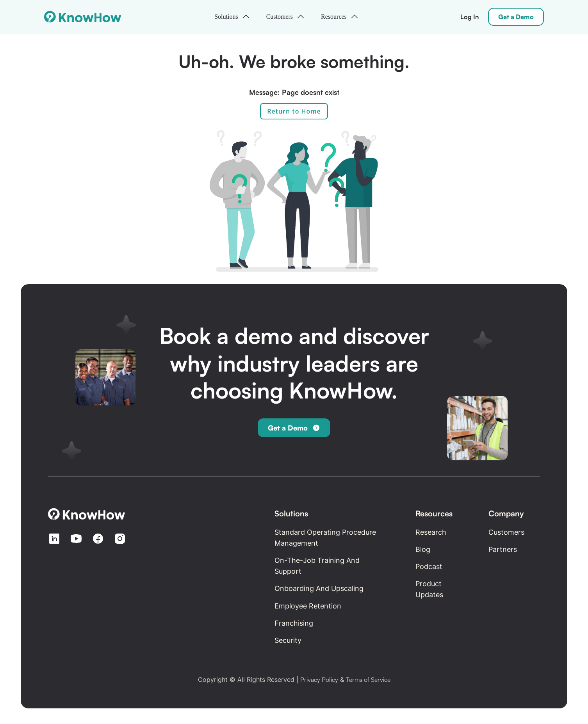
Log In (470, 17)
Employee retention (308, 606)
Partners (503, 549)
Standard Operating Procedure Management (325, 538)
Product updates (429, 589)
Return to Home (294, 111)
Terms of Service (368, 680)
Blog (423, 549)
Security (288, 640)
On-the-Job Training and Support (317, 566)
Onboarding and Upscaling (319, 588)
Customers (506, 532)
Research (431, 532)
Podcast (429, 567)
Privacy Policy (319, 680)
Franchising (294, 623)
